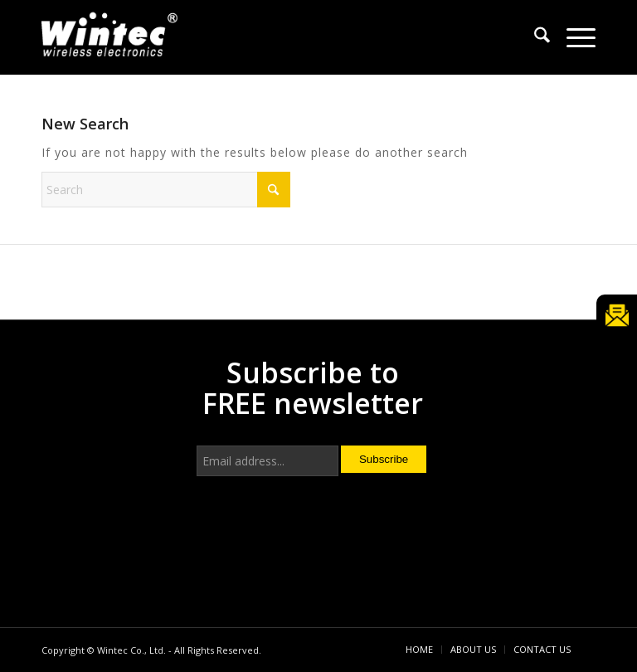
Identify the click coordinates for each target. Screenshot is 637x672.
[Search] (534, 37)
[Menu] (573, 37)
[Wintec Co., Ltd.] (112, 39)
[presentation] (323, 546)
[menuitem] (534, 37)
